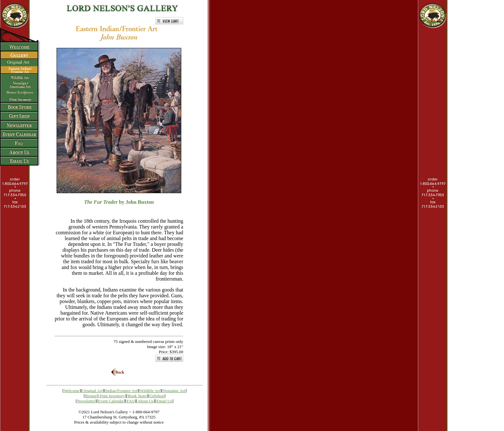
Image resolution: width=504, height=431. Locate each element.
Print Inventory (112, 396)
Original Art (92, 391)
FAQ (131, 401)
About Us (146, 401)
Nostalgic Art (174, 391)
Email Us (164, 401)
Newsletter (86, 401)
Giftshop (157, 396)
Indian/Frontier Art (121, 391)
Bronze (91, 396)
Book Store (137, 396)
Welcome (72, 391)
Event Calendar (111, 401)
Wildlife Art (150, 391)
